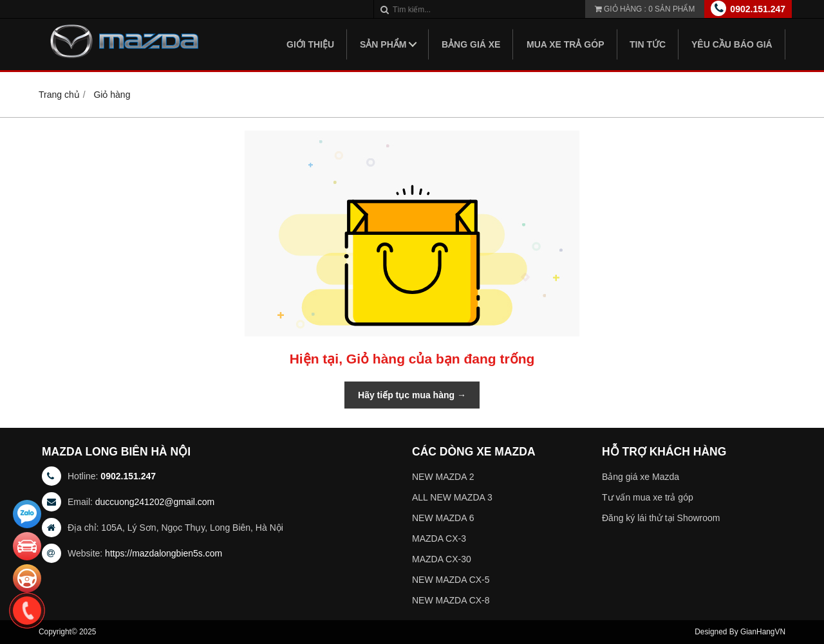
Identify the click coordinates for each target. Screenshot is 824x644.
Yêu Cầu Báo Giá (732, 44)
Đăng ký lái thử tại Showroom (661, 518)
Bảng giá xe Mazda (641, 477)
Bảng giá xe (471, 44)
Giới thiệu (310, 44)
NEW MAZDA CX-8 (451, 600)
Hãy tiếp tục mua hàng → (412, 395)
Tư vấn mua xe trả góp (648, 497)
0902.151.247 (758, 9)
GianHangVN (763, 632)
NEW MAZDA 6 (443, 518)
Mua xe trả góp (566, 44)
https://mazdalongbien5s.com (164, 553)
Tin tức (648, 44)
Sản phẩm (383, 44)
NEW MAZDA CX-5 (451, 580)
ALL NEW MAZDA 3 (452, 497)
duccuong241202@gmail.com (155, 502)
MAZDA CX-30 (442, 559)
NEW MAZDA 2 (443, 477)
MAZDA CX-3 (439, 538)
